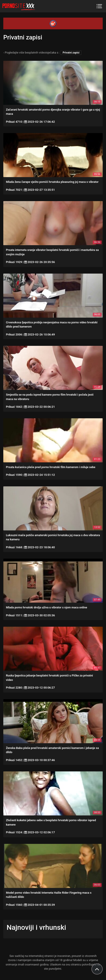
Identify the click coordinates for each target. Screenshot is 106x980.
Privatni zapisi (71, 53)
